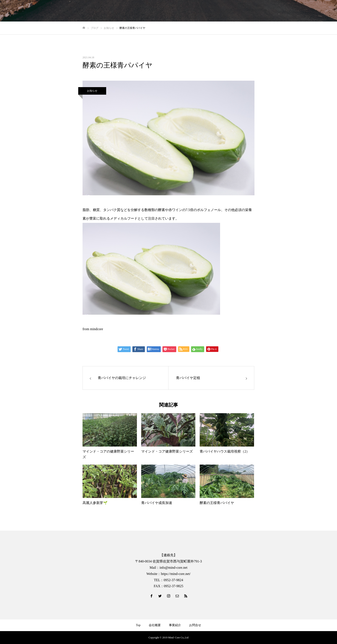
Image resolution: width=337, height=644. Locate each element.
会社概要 (155, 625)
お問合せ (195, 625)
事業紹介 (175, 625)
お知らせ (92, 91)
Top (138, 625)
